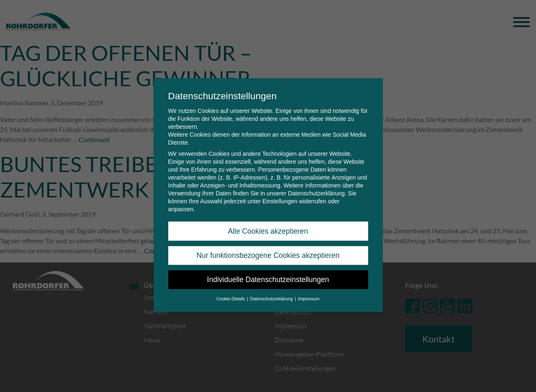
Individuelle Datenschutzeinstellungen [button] (268, 274)
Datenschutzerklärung (316, 187)
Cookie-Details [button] (231, 292)
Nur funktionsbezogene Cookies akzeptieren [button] (268, 250)
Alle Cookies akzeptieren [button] (268, 225)
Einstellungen (280, 195)
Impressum (309, 292)
